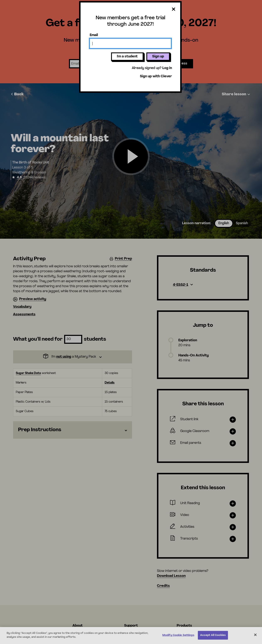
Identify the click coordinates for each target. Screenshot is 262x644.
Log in (167, 68)
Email (94, 35)
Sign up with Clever (156, 76)
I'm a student (127, 57)
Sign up (158, 57)
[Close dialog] (174, 9)
